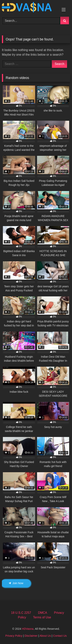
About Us (45, 636)
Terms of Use (42, 617)
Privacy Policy (14, 636)
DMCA (42, 613)
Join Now (16, 583)
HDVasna (28, 629)
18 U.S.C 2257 (21, 613)
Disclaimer (31, 636)
